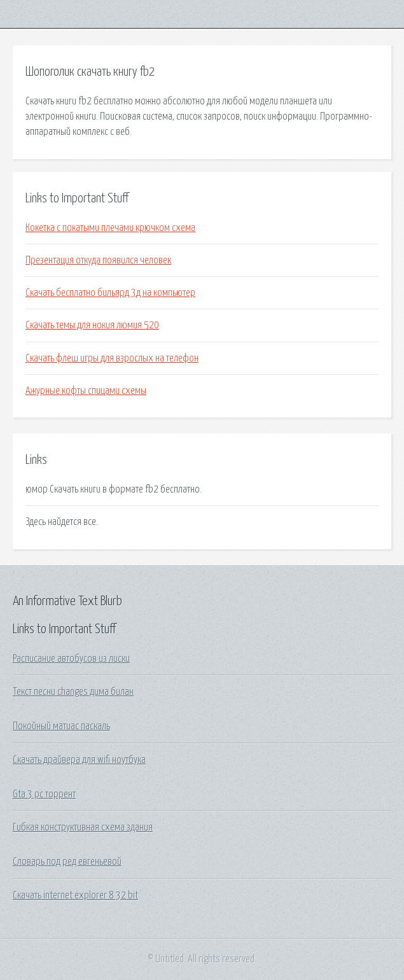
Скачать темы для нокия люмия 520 (92, 325)
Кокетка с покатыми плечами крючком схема (110, 228)
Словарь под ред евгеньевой (67, 862)
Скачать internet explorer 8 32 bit (75, 895)
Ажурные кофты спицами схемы (86, 391)
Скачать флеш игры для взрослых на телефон (112, 358)
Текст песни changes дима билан (73, 692)
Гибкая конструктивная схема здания (83, 827)
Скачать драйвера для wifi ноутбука (79, 760)
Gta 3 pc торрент (44, 794)
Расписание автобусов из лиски (71, 659)
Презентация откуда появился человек (98, 260)
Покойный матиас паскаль (61, 726)
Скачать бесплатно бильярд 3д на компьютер (110, 293)
